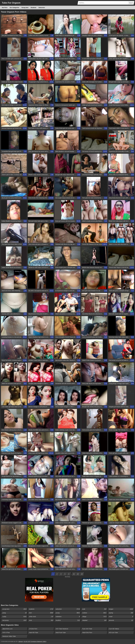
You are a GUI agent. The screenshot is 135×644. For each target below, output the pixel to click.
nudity (15, 617)
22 (78, 574)
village (95, 617)
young (68, 613)
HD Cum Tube (113, 632)
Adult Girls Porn (87, 632)
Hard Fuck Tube (61, 632)
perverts (121, 620)
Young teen (25, 8)
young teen (15, 609)
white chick (41, 617)
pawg (15, 613)
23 (82, 574)
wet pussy (15, 620)
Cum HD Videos (114, 629)
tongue (121, 609)
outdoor (95, 613)
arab (95, 609)
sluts (41, 620)
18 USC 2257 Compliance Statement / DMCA (35, 642)
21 (74, 574)
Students (34, 8)
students (41, 609)
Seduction (42, 8)
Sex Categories (14, 8)
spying (121, 613)
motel (121, 617)
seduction (68, 609)
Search (131, 3)
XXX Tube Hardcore (62, 629)
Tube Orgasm (11, 3)
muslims (68, 620)
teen (41, 613)
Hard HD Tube (34, 632)
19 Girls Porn (33, 629)
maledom (68, 617)
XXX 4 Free (6, 632)
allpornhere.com (8, 629)
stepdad (95, 620)
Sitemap (21, 642)
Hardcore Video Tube (9, 636)
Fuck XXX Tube (87, 629)
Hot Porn (5, 8)
